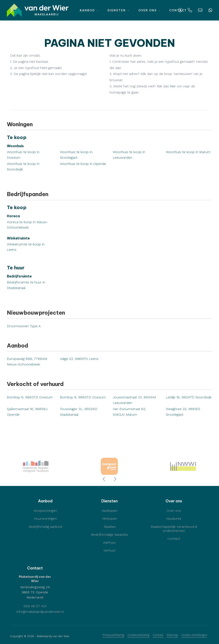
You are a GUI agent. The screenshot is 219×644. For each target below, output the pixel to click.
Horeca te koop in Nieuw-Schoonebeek (27, 225)
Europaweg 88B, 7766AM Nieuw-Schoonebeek (27, 362)
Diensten (119, 10)
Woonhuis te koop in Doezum (23, 155)
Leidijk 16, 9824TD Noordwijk (189, 397)
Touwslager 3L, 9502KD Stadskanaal (79, 412)
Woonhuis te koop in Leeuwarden (129, 155)
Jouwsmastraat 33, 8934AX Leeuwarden (134, 400)
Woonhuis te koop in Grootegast (76, 155)
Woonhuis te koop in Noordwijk (23, 167)
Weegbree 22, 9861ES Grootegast (183, 412)
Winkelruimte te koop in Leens (26, 247)
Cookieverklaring (138, 635)
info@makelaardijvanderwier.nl (40, 612)
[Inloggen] (180, 10)
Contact (158, 635)
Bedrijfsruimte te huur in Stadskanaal (26, 285)
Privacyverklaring (113, 635)
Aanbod (89, 10)
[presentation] (104, 479)
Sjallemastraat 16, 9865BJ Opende (27, 412)
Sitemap (172, 635)
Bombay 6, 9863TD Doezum (30, 397)
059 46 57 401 (35, 606)
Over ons (150, 10)
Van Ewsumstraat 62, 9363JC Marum (129, 412)
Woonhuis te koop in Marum (188, 152)
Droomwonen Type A (24, 326)
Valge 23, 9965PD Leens (79, 359)
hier (173, 86)
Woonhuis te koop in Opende (83, 164)
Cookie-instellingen (194, 635)
